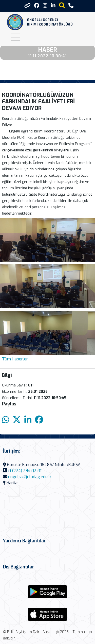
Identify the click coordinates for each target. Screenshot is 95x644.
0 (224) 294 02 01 (25, 471)
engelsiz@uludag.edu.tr (30, 477)
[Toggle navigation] (16, 37)
